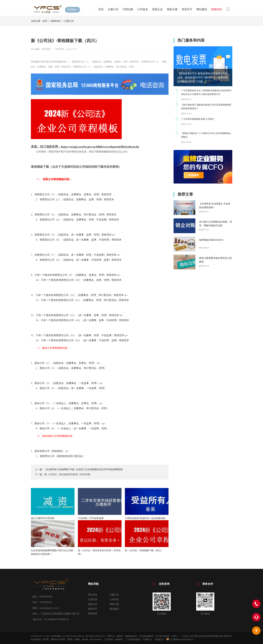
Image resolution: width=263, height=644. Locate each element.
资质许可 (187, 9)
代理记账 (128, 9)
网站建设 (202, 9)
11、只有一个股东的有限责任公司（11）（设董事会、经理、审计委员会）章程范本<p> (79, 295)
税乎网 (46, 639)
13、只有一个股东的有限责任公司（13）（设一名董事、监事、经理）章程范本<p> (77, 315)
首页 (101, 9)
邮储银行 (119, 639)
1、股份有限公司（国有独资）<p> (50, 451)
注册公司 (113, 9)
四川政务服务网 (146, 636)
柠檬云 (77, 639)
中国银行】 (148, 639)
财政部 (120, 636)
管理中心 (111, 636)
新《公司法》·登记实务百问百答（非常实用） (68, 474)
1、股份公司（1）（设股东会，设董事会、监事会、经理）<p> (66, 363)
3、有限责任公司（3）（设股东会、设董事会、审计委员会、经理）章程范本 (74, 215)
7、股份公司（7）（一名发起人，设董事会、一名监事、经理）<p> (68, 423)
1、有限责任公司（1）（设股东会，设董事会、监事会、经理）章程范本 (71, 194)
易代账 (85, 639)
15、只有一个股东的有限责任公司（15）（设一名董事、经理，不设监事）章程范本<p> (79, 335)
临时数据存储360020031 (211, 240)
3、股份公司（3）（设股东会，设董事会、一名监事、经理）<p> (67, 383)
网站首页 (93, 595)
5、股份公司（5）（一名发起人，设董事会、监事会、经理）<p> (67, 403)
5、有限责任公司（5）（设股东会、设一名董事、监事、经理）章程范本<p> (73, 235)
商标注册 (172, 9)
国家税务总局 (131, 636)
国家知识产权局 (58, 639)
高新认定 (157, 9)
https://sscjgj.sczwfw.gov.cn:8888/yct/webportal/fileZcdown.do (100, 147)
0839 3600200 (96, 639)
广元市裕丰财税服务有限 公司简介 (198, 119)
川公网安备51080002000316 (180, 639)
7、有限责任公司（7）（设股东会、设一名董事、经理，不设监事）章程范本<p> (76, 255)
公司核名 (143, 9)
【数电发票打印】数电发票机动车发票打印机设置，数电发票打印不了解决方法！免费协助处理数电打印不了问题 (203, 78)
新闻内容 (217, 9)
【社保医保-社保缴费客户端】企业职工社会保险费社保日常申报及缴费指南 (84, 469)
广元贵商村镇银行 (133, 639)
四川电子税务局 (163, 636)
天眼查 (70, 639)
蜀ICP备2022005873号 (95, 636)
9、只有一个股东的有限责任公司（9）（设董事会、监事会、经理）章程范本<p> (76, 275)
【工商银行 (109, 639)
